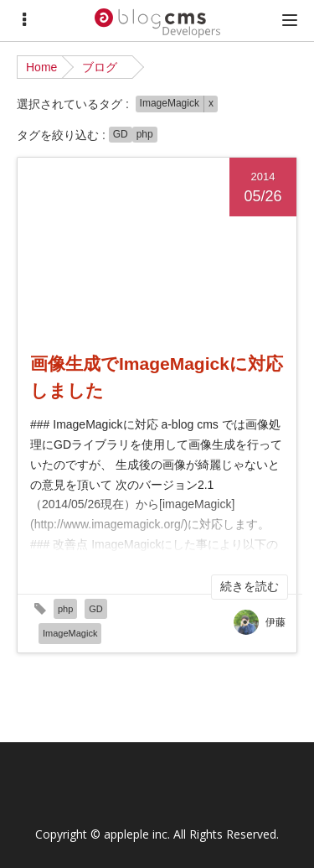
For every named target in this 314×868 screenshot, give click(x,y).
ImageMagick (170, 103)
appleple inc (136, 834)
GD (121, 134)
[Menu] (24, 20)
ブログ (100, 67)
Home (41, 67)
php (145, 134)
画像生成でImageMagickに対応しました (157, 377)
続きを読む (250, 586)
